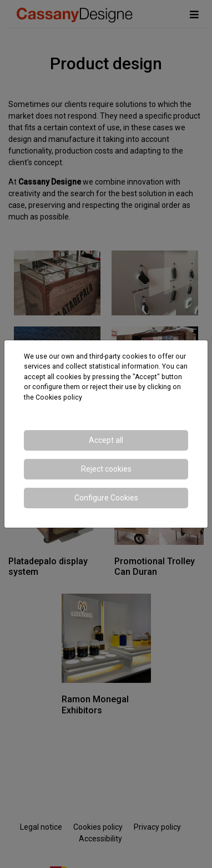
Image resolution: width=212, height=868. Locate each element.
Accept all (106, 440)
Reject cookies (106, 469)
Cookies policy (59, 397)
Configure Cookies (106, 498)
